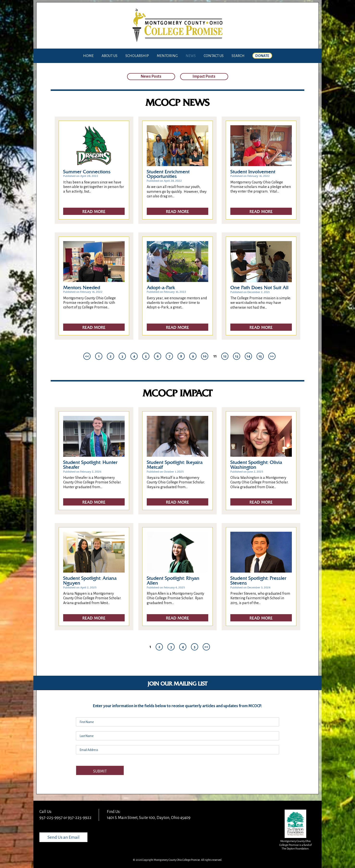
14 (248, 356)
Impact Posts (204, 76)
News (191, 56)
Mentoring (167, 56)
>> (272, 356)
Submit (100, 771)
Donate (262, 56)
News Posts (151, 76)
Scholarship (137, 56)
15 (260, 356)
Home (88, 56)
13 (237, 356)
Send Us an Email (64, 837)
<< (87, 356)
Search (238, 56)
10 (205, 356)
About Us (110, 56)
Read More (94, 212)
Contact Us (214, 56)
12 (225, 356)
